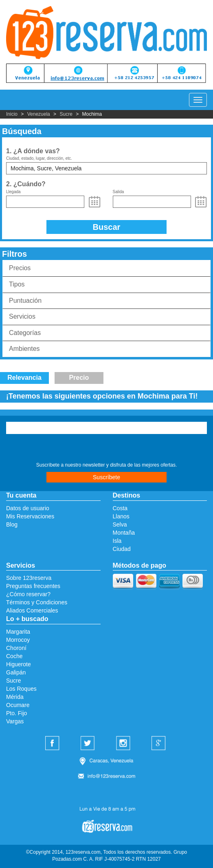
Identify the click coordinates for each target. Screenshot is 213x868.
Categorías (25, 333)
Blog (12, 524)
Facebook (53, 744)
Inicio (12, 114)
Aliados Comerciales (32, 610)
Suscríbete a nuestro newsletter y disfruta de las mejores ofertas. (107, 465)
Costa (120, 508)
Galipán (16, 672)
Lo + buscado (27, 619)
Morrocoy (18, 640)
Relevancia (24, 378)
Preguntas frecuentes (33, 586)
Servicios (22, 316)
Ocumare (18, 705)
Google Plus (160, 744)
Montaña (124, 533)
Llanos (121, 516)
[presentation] (56, 449)
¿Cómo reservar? (28, 594)
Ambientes (24, 349)
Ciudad (122, 549)
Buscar (107, 227)
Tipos (17, 284)
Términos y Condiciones (37, 602)
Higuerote (19, 664)
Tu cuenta (21, 495)
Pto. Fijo (16, 713)
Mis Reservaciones (30, 516)
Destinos (127, 495)
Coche (14, 656)
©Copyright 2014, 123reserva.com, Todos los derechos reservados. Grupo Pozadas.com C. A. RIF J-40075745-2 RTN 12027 (107, 856)
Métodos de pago (140, 565)
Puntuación (25, 301)
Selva (120, 524)
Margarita (18, 632)
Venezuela (39, 114)
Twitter (89, 744)
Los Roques (21, 689)
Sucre (66, 114)
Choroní (16, 648)
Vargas (15, 721)
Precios (20, 268)
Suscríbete (106, 477)
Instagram (124, 744)
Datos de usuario (28, 508)
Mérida (15, 697)
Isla (117, 541)
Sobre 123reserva (29, 578)
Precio (79, 378)
